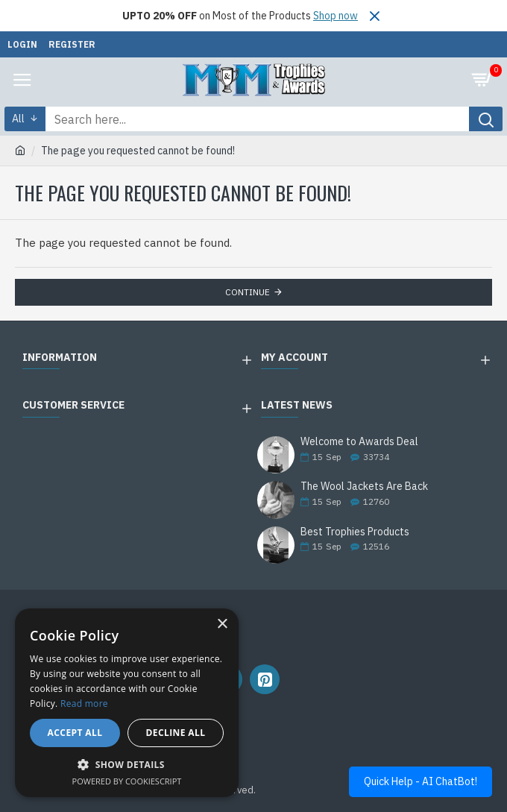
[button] (127, 764)
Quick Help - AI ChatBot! (421, 781)
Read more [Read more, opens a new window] (84, 704)
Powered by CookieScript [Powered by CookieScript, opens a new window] (127, 781)
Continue (248, 292)
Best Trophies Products (355, 532)
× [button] (222, 624)
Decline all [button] (176, 733)
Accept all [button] (75, 733)
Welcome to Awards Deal (359, 442)
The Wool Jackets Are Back (364, 487)
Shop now (336, 16)
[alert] (127, 703)
